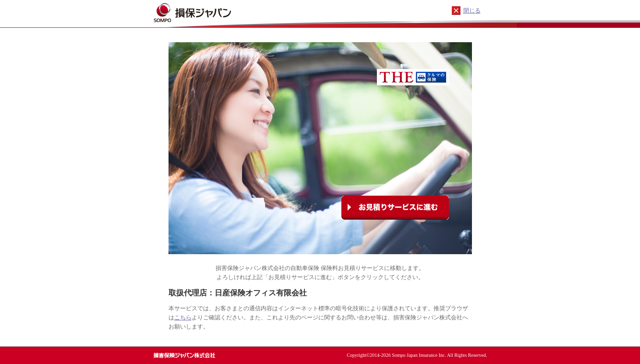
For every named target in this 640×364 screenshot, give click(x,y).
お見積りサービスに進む (395, 208)
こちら (183, 317)
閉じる (472, 11)
